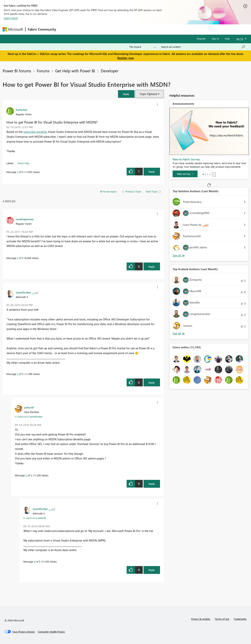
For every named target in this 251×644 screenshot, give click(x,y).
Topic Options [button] (148, 94)
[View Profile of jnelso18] (29, 407)
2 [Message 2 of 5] (18, 374)
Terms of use (222, 619)
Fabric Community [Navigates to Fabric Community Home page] (42, 29)
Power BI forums (17, 71)
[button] (126, 94)
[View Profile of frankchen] (22, 110)
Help (227, 39)
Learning (144, 29)
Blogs (130, 29)
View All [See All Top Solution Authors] (179, 255)
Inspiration (81, 29)
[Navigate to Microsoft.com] (13, 29)
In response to (29, 417)
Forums (65, 29)
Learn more (11, 18)
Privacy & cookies (201, 619)
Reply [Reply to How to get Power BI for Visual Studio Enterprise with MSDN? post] (152, 172)
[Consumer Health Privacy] (51, 632)
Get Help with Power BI (75, 71)
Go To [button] (240, 39)
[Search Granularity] (142, 47)
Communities (113, 29)
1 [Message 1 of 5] (18, 172)
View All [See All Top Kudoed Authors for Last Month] (179, 333)
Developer (110, 71)
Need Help (24, 163)
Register (201, 39)
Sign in (215, 39)
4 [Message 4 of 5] (35, 561)
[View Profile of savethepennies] (25, 219)
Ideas (97, 29)
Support (160, 29)
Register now (125, 58)
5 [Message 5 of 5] (18, 258)
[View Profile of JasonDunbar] (23, 292)
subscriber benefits (35, 132)
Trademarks (240, 619)
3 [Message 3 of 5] (26, 475)
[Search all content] (203, 47)
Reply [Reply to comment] (152, 267)
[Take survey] (185, 174)
